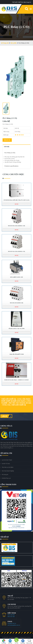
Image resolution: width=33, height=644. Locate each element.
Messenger (23, 641)
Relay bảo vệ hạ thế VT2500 (16, 354)
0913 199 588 (11, 615)
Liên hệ (7, 416)
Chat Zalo (10, 641)
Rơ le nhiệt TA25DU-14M (16, 277)
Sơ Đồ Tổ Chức (6, 464)
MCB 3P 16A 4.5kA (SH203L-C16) (17, 251)
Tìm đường (4, 641)
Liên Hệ (7, 140)
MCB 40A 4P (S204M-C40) (17, 303)
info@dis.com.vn (12, 623)
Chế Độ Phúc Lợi (6, 478)
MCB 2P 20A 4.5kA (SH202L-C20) (17, 226)
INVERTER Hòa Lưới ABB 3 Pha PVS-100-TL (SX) (16, 200)
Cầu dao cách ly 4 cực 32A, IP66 (16, 328)
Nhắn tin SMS (29, 641)
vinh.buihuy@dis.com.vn (14, 625)
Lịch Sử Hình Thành (7, 460)
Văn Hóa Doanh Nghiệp (8, 471)
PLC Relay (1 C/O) (10, 118)
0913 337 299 (11, 617)
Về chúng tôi (5, 475)
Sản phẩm (14, 43)
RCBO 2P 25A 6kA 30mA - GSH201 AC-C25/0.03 (16, 380)
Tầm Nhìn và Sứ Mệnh (8, 467)
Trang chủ (5, 43)
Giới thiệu (7, 147)
